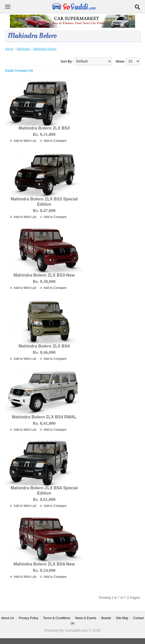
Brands (106, 618)
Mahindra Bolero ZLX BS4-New (44, 564)
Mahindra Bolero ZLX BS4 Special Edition (44, 491)
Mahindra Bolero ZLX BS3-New (44, 275)
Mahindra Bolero (45, 49)
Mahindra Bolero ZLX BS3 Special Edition (44, 202)
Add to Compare (55, 141)
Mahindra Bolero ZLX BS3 (44, 128)
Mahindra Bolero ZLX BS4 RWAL (44, 417)
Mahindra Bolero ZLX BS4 (44, 346)
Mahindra (23, 49)
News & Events (86, 618)
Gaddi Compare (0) (19, 71)
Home (9, 49)
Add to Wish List (25, 141)
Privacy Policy (29, 618)
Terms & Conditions (57, 618)
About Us (7, 618)
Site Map (122, 618)
